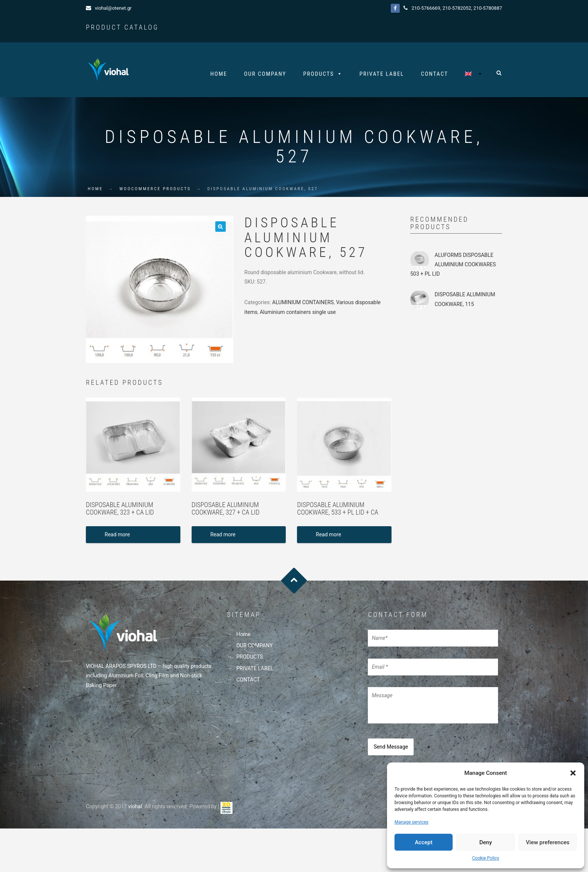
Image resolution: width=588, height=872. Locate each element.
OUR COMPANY (265, 74)
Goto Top (294, 582)
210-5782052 (457, 8)
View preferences (547, 842)
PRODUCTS (318, 74)
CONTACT (435, 74)
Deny (486, 842)
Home (219, 74)
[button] (573, 773)
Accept (424, 842)
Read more (117, 536)
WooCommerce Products (155, 191)
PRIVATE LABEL (382, 74)
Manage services (412, 822)
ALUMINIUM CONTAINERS (303, 304)
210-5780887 (488, 8)
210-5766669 (426, 8)
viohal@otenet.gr (113, 8)
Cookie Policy (486, 858)
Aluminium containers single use (298, 314)
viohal (135, 806)
